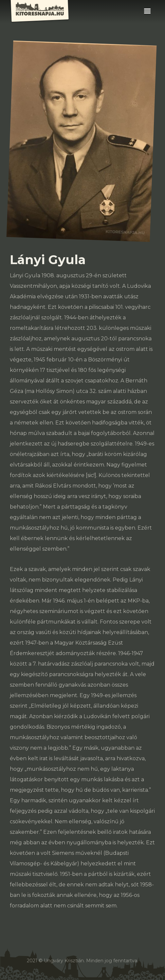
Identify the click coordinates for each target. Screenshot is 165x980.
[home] (44, 12)
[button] (147, 11)
